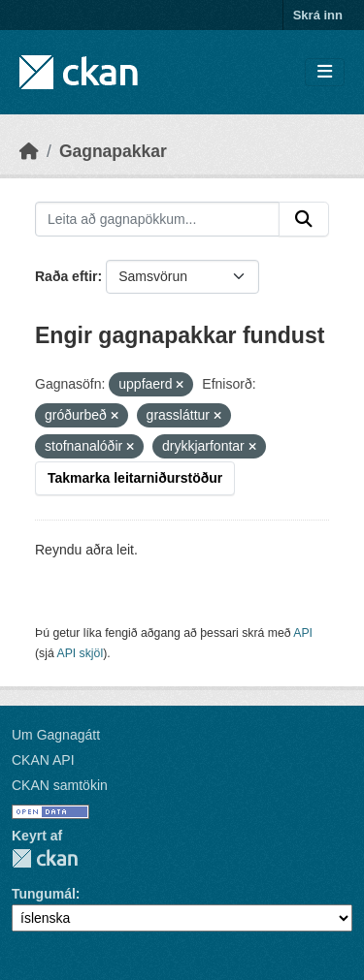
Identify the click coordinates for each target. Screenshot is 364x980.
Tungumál (44, 894)
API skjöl (80, 653)
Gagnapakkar (113, 151)
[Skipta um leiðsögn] (325, 72)
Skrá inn (318, 15)
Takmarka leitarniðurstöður (135, 478)
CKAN (45, 858)
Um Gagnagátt (56, 735)
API (303, 633)
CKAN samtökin (60, 785)
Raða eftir (66, 276)
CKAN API (43, 760)
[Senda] (304, 219)
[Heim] (29, 151)
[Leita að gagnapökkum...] (157, 219)
